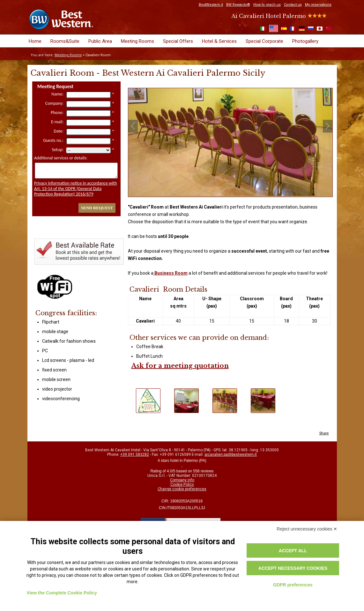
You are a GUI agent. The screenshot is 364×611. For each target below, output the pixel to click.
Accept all (293, 551)
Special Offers (178, 41)
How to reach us (267, 5)
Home (35, 41)
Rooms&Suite (65, 41)
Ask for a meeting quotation (180, 366)
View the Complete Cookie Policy (62, 593)
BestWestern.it (211, 5)
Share (324, 433)
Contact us (293, 5)
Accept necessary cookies (293, 568)
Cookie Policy (182, 485)
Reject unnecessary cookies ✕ (307, 529)
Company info (182, 480)
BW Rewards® (238, 5)
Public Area (100, 41)
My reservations (318, 5)
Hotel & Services (219, 41)
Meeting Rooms (137, 41)
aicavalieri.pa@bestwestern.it (231, 454)
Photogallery (305, 41)
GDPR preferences (293, 585)
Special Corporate (264, 41)
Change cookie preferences (182, 489)
